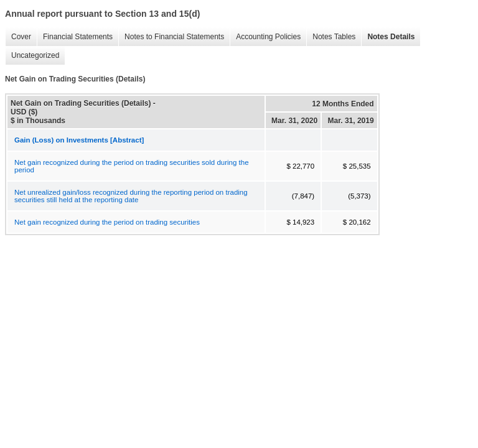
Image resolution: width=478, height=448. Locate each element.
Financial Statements (75, 37)
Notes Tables (331, 37)
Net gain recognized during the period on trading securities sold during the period (132, 166)
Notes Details (388, 37)
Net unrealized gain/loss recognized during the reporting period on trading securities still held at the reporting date (131, 196)
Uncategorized (32, 56)
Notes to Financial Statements (171, 37)
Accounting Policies (265, 37)
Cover (18, 37)
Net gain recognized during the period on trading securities (107, 222)
